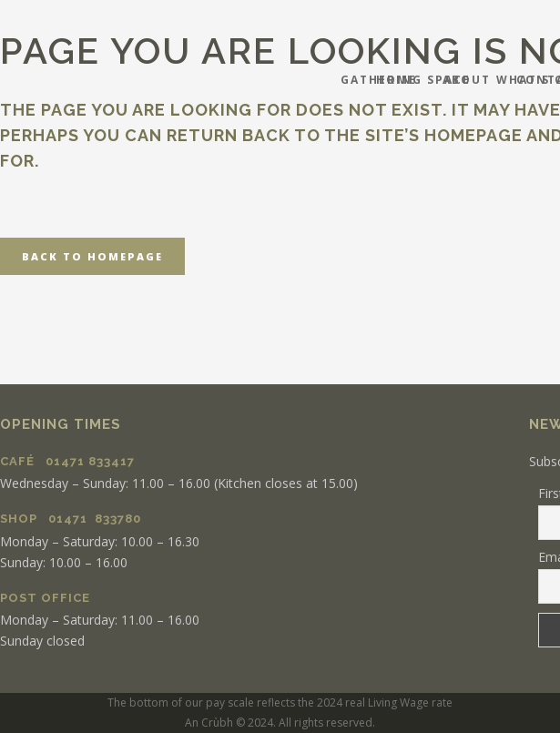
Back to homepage (92, 256)
